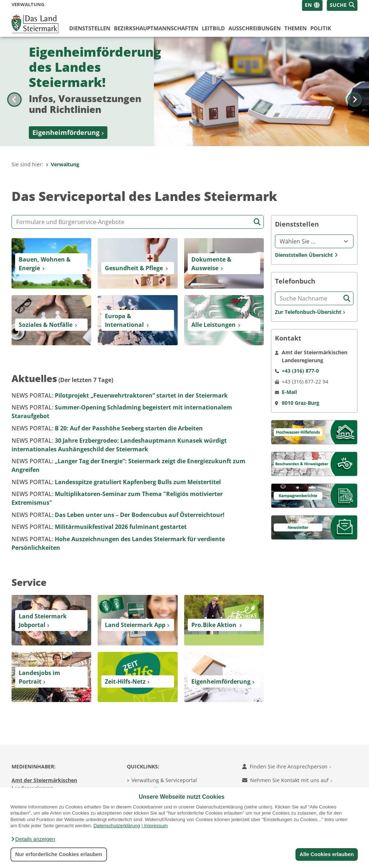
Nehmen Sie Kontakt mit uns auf (287, 780)
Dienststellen (90, 28)
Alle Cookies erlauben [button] (326, 854)
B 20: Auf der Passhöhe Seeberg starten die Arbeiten (107, 428)
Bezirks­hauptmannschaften (156, 28)
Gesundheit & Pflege (134, 268)
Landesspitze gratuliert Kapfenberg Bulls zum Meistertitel (116, 482)
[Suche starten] (257, 222)
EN (308, 5)
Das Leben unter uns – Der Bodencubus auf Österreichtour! (118, 515)
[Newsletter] (314, 527)
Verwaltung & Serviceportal (164, 780)
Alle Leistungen (214, 325)
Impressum (156, 826)
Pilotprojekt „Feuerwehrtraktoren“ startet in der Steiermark (120, 395)
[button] (33, 839)
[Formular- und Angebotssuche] (138, 222)
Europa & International (124, 320)
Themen (295, 28)
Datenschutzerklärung (117, 826)
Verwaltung (63, 164)
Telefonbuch (295, 281)
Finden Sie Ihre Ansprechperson (287, 766)
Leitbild (213, 28)
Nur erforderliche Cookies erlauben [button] (59, 854)
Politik (321, 28)
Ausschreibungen (255, 28)
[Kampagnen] (314, 495)
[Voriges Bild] (14, 91)
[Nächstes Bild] (355, 91)
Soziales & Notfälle (46, 325)
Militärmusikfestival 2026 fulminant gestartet (99, 527)
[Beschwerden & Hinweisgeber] (314, 463)
